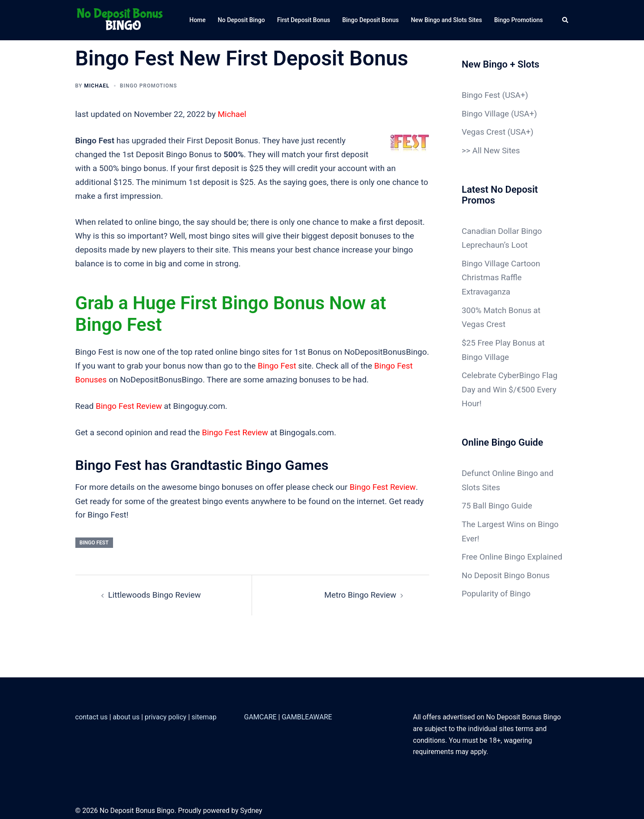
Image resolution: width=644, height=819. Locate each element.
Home (197, 20)
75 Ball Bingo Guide (497, 500)
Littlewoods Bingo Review (155, 593)
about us (126, 715)
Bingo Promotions (519, 20)
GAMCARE (261, 715)
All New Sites (497, 150)
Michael (97, 86)
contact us (92, 715)
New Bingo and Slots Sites (447, 20)
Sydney (251, 808)
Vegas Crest (484, 131)
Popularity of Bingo (496, 600)
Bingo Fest (277, 365)
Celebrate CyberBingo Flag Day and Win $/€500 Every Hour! (510, 385)
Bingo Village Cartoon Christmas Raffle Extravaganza (501, 275)
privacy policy (165, 715)
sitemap (204, 715)
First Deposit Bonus (304, 20)
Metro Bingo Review (360, 593)
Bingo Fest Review (129, 405)
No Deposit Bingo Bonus (506, 582)
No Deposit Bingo (241, 20)
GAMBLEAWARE (307, 715)
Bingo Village (485, 113)
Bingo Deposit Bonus (371, 20)
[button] (566, 20)
